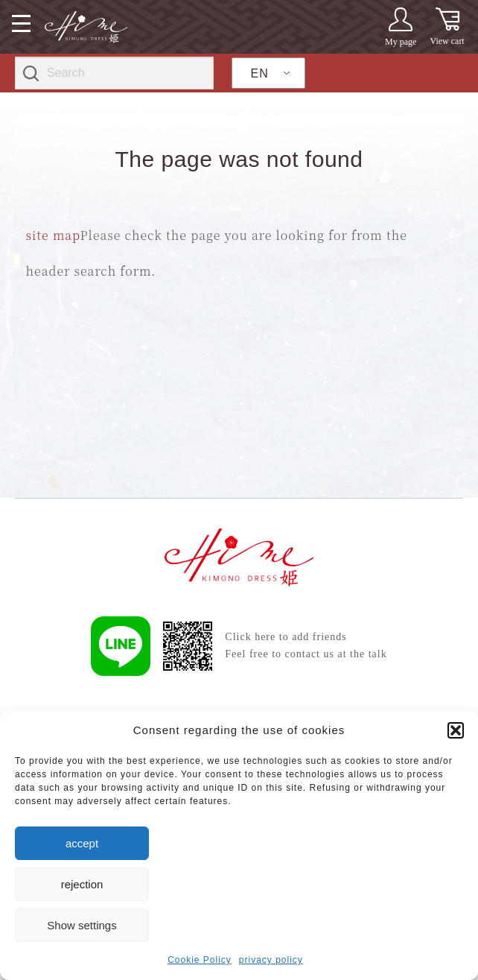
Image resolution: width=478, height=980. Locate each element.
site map (53, 235)
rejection (82, 884)
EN (260, 73)
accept (82, 843)
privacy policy (271, 960)
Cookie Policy (200, 960)
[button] (456, 730)
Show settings (82, 925)
